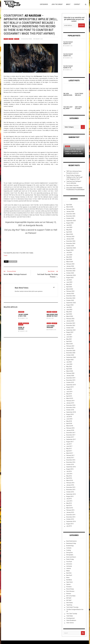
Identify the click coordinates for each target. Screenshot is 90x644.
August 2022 (70, 305)
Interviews (69, 564)
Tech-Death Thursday (72, 607)
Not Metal (69, 580)
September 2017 (71, 439)
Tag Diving (69, 605)
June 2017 (69, 446)
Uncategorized (70, 618)
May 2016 (69, 476)
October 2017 (70, 437)
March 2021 (70, 344)
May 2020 (69, 367)
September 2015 (71, 494)
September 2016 (71, 467)
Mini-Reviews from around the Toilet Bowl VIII (52, 316)
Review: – (15, 274)
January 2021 (70, 348)
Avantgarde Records (34, 225)
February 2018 (70, 428)
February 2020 (70, 373)
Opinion (11, 39)
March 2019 (70, 398)
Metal (6, 39)
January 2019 (70, 403)
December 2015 (71, 487)
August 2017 (70, 442)
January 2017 (70, 458)
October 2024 (70, 246)
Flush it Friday (70, 559)
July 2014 (69, 526)
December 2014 (71, 515)
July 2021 (69, 335)
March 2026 (70, 207)
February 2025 (70, 237)
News (68, 578)
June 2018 (69, 419)
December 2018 (71, 405)
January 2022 (70, 321)
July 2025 (69, 225)
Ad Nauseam (13, 261)
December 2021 (71, 323)
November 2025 (71, 216)
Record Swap (70, 589)
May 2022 (69, 312)
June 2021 (69, 337)
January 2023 (70, 294)
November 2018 (71, 408)
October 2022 (70, 300)
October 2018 (70, 410)
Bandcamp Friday (71, 543)
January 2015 (70, 512)
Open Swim (70, 582)
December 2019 (71, 378)
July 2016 (69, 471)
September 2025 (71, 221)
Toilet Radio (70, 616)
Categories (44, 4)
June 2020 (69, 364)
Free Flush (69, 562)
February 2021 (70, 346)
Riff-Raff (69, 600)
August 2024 (70, 250)
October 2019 (70, 382)
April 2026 (69, 205)
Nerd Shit (54, 323)
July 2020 (69, 362)
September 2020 (71, 357)
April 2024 (69, 259)
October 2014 (70, 519)
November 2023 (71, 271)
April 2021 (69, 341)
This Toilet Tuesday (72, 614)
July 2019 (69, 389)
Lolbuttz (69, 568)
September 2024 (71, 248)
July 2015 (69, 499)
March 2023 (70, 289)
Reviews (17, 39)
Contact (77, 4)
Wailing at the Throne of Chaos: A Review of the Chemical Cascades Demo (74, 151)
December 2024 (71, 241)
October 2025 (70, 218)
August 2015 (70, 496)
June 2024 (69, 255)
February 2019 (70, 401)
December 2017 (71, 433)
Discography (70, 555)
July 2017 (69, 444)
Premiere (69, 587)
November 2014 (71, 517)
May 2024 (69, 257)
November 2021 (71, 325)
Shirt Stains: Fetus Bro (72, 185)
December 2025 (71, 214)
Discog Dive (70, 553)
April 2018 (69, 423)
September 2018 (71, 412)
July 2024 (69, 252)
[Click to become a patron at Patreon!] (31, 243)
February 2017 (70, 455)
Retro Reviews (70, 591)
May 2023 (69, 284)
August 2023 (70, 278)
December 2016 (71, 460)
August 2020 (70, 360)
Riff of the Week (71, 596)
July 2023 (69, 280)
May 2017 (69, 449)
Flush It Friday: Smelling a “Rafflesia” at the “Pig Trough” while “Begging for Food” (74, 177)
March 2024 (70, 262)
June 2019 (69, 392)
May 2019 (69, 394)
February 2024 (70, 264)
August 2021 (70, 332)
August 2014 (70, 524)
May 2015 (69, 503)
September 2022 (71, 303)
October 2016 (70, 464)
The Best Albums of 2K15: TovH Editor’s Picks (23, 316)
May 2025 (69, 230)
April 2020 (69, 369)
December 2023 (71, 269)
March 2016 (70, 480)
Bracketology (70, 546)
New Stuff (26, 323)
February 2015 (70, 510)
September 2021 (71, 330)
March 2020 (70, 371)
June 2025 (69, 227)
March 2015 (70, 508)
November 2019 (71, 380)
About (68, 4)
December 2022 (71, 296)
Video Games (70, 623)
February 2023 (70, 291)
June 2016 (69, 474)
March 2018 (70, 426)
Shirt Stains (70, 603)
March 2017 (70, 453)
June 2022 (69, 310)
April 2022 (69, 314)
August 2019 (70, 387)
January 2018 (70, 430)
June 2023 (69, 282)
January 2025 (70, 239)
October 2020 (70, 355)
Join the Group (57, 4)
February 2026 (70, 209)
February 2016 (70, 483)
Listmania (21, 312)
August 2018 (70, 414)
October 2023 (70, 273)
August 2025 (70, 223)
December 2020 (71, 351)
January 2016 (70, 485)
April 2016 (69, 478)
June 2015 (69, 501)
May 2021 (69, 339)
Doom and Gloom (71, 557)
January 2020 (70, 376)
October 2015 (70, 492)
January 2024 (70, 266)
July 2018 (69, 417)
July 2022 (69, 307)
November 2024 (71, 243)
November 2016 (71, 462)
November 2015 (71, 490)
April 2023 (69, 287)
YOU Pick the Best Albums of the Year (68, 68)
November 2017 (71, 435)
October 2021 (70, 328)
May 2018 (69, 421)
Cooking (69, 550)
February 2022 (70, 319)
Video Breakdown (71, 620)
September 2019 (71, 385)
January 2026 (70, 211)
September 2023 (71, 275)
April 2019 (69, 396)
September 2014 (71, 521)
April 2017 (69, 451)
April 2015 (69, 506)
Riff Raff (69, 598)
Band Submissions (71, 541)
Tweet (5, 255)
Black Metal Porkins (27, 39)
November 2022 (71, 298)
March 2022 (70, 316)
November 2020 (71, 353)
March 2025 (70, 234)
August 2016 (70, 469)
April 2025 (69, 232)
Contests (69, 548)
